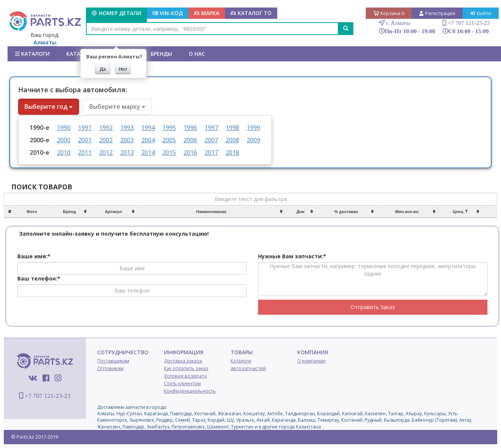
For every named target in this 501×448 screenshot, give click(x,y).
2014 (148, 152)
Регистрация (437, 13)
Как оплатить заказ (186, 368)
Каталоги (32, 54)
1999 (254, 128)
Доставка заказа (183, 361)
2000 (64, 140)
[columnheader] (9, 212)
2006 (190, 140)
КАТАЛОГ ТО (251, 13)
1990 (64, 128)
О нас (197, 54)
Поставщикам (113, 361)
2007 (211, 140)
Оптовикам (110, 368)
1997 (211, 128)
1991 (85, 128)
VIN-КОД (168, 13)
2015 (169, 152)
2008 (232, 140)
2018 (232, 152)
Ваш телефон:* (39, 278)
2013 (127, 152)
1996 (190, 128)
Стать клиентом (182, 383)
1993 (127, 128)
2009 (254, 140)
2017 (211, 152)
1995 (169, 128)
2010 (64, 152)
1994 (148, 128)
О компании (311, 361)
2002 (106, 140)
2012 (106, 152)
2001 (85, 140)
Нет (123, 69)
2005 (169, 140)
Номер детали (116, 13)
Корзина (389, 13)
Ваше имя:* (34, 256)
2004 (148, 140)
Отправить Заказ (373, 307)
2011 (85, 152)
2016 (190, 152)
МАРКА (207, 13)
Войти (481, 13)
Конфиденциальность (190, 391)
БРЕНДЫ (161, 54)
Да (103, 69)
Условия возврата (185, 376)
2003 (127, 140)
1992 (106, 128)
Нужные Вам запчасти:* (292, 256)
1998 (232, 128)
